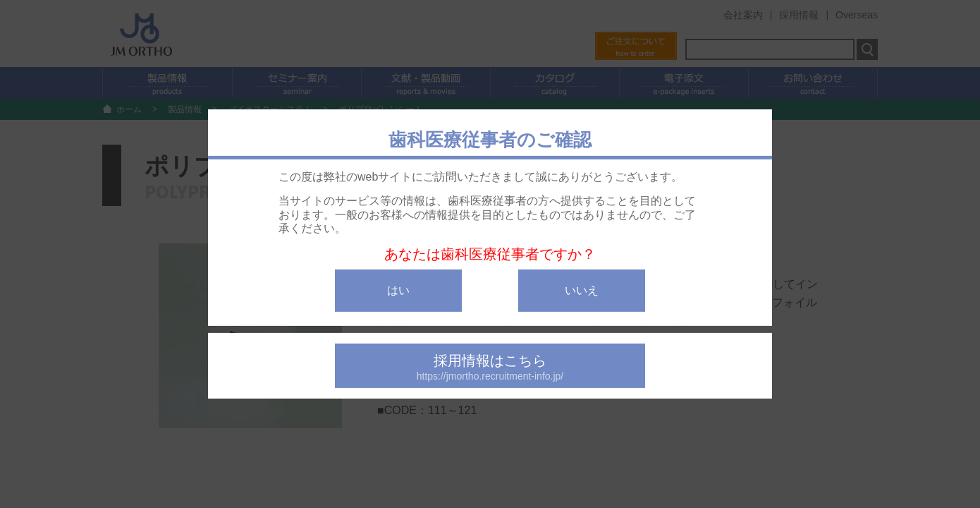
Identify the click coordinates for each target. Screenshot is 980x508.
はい (398, 290)
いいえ (582, 290)
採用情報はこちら (490, 367)
